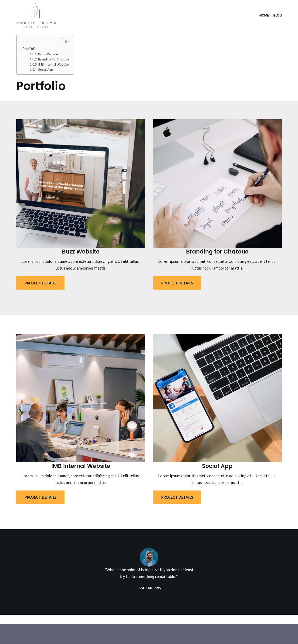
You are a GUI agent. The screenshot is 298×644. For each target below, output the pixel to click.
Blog (278, 15)
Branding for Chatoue (54, 59)
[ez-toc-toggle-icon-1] (64, 42)
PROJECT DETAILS (40, 283)
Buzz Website (48, 54)
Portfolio (30, 48)
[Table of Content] (66, 42)
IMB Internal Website (54, 64)
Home (264, 15)
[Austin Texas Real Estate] (37, 15)
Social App (46, 69)
